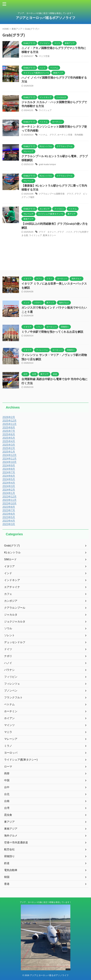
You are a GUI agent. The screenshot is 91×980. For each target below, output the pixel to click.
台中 (7, 787)
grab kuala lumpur (47, 164)
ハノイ (8, 663)
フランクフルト (13, 697)
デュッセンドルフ (15, 642)
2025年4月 (9, 441)
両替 (7, 773)
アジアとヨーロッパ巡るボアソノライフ (47, 18)
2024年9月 (9, 466)
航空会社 (9, 849)
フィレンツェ (12, 684)
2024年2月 (9, 490)
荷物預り (9, 856)
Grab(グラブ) (12, 546)
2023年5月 (9, 517)
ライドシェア (45, 110)
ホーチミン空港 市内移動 (70, 135)
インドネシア (12, 580)
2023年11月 (9, 500)
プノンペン (11, 691)
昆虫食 (8, 815)
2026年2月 (9, 417)
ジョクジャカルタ (15, 622)
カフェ (8, 594)
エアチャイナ (12, 587)
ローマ (8, 767)
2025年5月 (9, 438)
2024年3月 (9, 486)
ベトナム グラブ (47, 135)
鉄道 (7, 863)
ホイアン (9, 718)
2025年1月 (9, 452)
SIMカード (10, 559)
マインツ (9, 725)
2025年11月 (9, 424)
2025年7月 (9, 431)
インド (8, 573)
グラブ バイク (65, 232)
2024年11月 (9, 459)
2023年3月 (9, 524)
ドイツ (8, 649)
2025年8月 (9, 428)
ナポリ (8, 656)
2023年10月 (9, 503)
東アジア (9, 822)
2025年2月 (9, 448)
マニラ (8, 732)
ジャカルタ (11, 615)
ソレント (9, 635)
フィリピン (11, 677)
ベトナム (9, 704)
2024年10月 (9, 462)
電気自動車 (11, 870)
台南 (7, 801)
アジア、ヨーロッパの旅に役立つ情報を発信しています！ (46, 902)
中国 (7, 780)
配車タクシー (50, 235)
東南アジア (11, 829)
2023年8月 (9, 507)
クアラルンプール (15, 608)
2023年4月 (9, 521)
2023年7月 (9, 510)
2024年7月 (9, 472)
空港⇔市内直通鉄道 (16, 842)
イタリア (9, 566)
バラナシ (9, 670)
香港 (7, 884)
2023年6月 (9, 514)
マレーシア (11, 739)
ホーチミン (11, 711)
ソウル (8, 628)
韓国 (7, 877)
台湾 (7, 808)
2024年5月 (9, 479)
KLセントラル (12, 552)
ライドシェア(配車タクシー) (21, 760)
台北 (7, 794)
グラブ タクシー (47, 232)
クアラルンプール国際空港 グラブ (56, 194)
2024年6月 (9, 476)
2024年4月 (9, 483)
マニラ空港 (44, 56)
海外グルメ (11, 836)
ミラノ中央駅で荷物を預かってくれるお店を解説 (52, 332)
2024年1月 (9, 493)
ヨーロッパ (11, 753)
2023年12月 (9, 497)
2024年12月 (9, 455)
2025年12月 (9, 421)
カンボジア (11, 601)
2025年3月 (9, 445)
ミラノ (8, 746)
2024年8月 (9, 469)
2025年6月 (9, 434)
